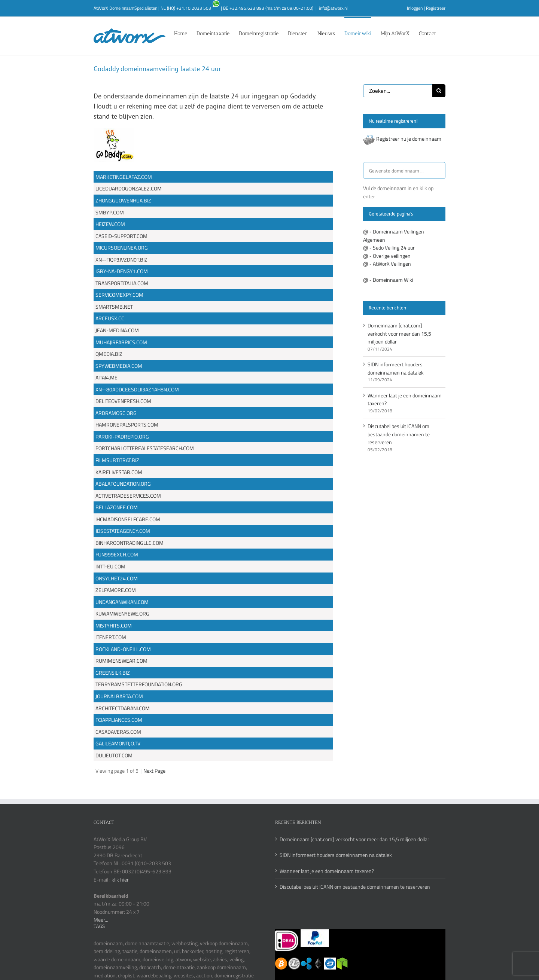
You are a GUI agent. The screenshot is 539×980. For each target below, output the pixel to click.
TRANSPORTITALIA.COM (122, 283)
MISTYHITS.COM (114, 625)
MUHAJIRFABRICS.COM (121, 342)
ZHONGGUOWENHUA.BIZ (123, 200)
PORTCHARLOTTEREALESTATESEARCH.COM (145, 448)
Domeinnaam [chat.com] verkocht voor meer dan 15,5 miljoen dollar (399, 333)
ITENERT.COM (111, 637)
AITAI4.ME (106, 377)
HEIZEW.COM (110, 224)
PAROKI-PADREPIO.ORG (122, 436)
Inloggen (415, 8)
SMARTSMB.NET (114, 307)
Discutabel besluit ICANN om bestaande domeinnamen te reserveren (399, 434)
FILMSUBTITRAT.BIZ (117, 460)
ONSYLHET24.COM (117, 578)
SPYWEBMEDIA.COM (119, 366)
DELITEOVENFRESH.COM (123, 401)
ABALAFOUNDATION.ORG (123, 484)
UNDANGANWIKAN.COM (122, 602)
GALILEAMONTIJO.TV (118, 743)
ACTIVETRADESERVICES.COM (128, 496)
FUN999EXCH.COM (117, 554)
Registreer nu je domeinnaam (409, 139)
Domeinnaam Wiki (393, 280)
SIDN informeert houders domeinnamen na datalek (396, 368)
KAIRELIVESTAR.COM (119, 472)
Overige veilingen (392, 256)
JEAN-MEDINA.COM (117, 330)
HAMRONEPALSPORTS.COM (127, 425)
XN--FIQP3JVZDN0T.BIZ (121, 259)
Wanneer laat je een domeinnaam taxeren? (327, 871)
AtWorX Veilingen (392, 264)
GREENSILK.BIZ (113, 673)
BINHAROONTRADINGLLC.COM (130, 543)
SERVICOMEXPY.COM (119, 295)
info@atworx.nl (333, 8)
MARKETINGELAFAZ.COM (124, 177)
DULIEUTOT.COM (114, 755)
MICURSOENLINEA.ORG (122, 248)
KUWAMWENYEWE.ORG (122, 613)
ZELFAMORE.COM (116, 590)
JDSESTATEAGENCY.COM (123, 531)
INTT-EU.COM (110, 566)
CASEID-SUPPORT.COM (121, 236)
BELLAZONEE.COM (117, 507)
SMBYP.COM (110, 212)
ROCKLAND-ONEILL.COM (123, 649)
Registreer (436, 8)
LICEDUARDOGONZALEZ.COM (129, 188)
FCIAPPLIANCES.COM (119, 720)
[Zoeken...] (398, 91)
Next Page (154, 771)
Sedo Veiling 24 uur (394, 248)
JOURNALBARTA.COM (119, 696)
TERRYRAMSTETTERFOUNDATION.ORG (139, 684)
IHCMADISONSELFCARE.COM (128, 519)
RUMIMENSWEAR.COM (121, 661)
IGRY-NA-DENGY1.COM (122, 271)
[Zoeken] (439, 91)
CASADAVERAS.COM (118, 732)
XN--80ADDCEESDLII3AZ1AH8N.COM (137, 389)
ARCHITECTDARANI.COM (123, 708)
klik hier (120, 880)
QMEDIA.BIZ (109, 354)
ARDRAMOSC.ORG (116, 413)
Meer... (101, 920)
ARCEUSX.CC (110, 318)
